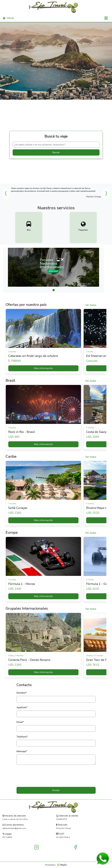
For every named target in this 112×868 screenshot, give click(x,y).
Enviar (56, 790)
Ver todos (91, 305)
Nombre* (22, 693)
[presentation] (56, 776)
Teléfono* (22, 737)
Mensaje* (22, 751)
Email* (20, 722)
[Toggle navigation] (106, 18)
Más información (43, 368)
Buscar (56, 152)
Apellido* (22, 707)
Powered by (56, 865)
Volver (8, 18)
